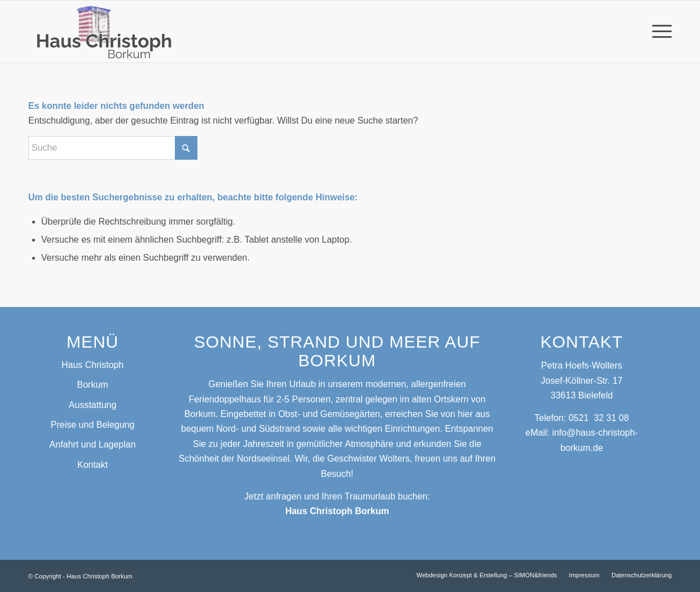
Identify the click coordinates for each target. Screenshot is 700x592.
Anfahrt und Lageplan (93, 444)
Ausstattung (93, 405)
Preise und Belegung (93, 425)
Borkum (93, 385)
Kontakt (93, 465)
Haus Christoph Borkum (337, 511)
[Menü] (658, 32)
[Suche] (113, 148)
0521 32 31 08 (599, 418)
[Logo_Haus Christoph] (106, 32)
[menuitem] (658, 32)
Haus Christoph (93, 365)
